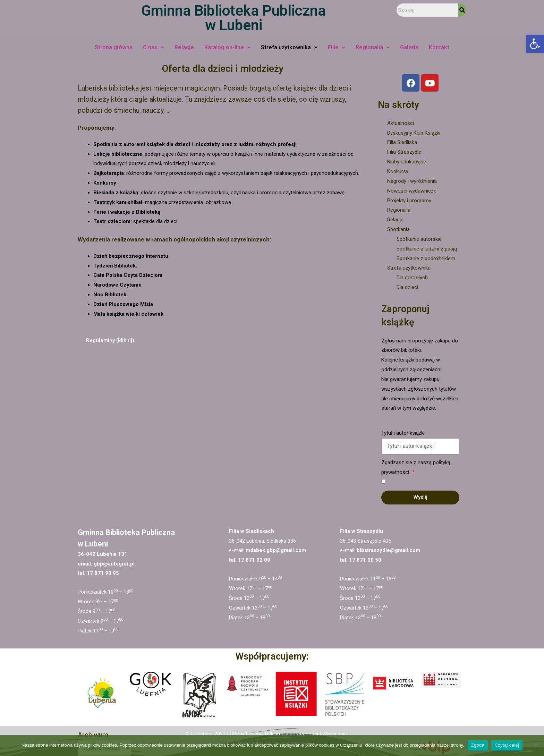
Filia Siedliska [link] (402, 142)
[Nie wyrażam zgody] (535, 745)
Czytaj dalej (507, 745)
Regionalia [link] (373, 47)
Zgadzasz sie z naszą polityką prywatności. (416, 467)
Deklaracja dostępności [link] (292, 734)
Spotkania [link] (398, 229)
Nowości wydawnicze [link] (412, 191)
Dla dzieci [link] (407, 287)
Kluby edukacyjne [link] (407, 162)
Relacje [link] (184, 47)
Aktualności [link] (401, 123)
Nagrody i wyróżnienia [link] (412, 181)
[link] (535, 44)
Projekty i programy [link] (409, 201)
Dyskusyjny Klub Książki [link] (414, 133)
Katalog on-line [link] (227, 47)
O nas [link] (154, 47)
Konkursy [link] (398, 171)
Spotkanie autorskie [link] (419, 239)
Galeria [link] (409, 47)
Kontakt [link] (439, 47)
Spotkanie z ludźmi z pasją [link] (427, 249)
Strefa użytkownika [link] (289, 47)
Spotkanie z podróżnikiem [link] (426, 258)
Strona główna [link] (114, 47)
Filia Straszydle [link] (404, 152)
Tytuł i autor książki (403, 433)
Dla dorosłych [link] (412, 278)
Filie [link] (337, 47)
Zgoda (478, 745)
